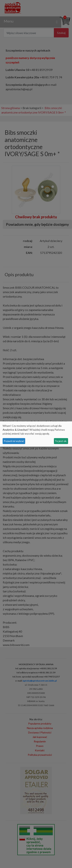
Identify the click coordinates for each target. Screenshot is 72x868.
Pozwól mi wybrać (14, 441)
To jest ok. (61, 441)
